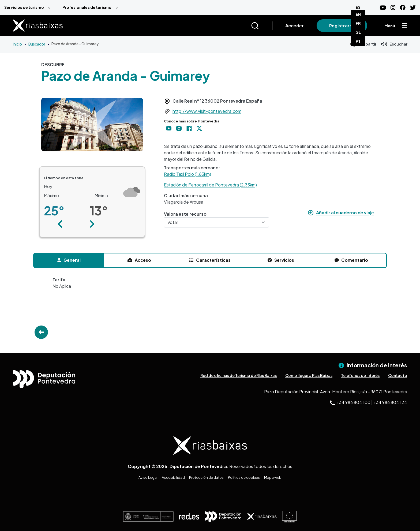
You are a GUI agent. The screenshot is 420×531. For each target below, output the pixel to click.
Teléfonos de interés (360, 375)
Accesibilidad (173, 477)
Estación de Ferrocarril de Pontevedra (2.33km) (210, 185)
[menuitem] (29, 8)
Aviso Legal (148, 477)
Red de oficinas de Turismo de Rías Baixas (239, 375)
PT (358, 41)
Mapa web (273, 477)
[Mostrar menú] (404, 26)
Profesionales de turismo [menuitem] (87, 7)
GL (358, 32)
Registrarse (342, 26)
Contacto (398, 375)
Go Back (41, 332)
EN (358, 14)
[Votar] (216, 222)
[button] (60, 224)
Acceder (295, 26)
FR (358, 23)
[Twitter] (413, 8)
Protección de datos (206, 477)
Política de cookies (244, 477)
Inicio (17, 44)
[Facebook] (403, 8)
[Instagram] (393, 8)
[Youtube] (383, 8)
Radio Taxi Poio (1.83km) (187, 174)
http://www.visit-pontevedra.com (207, 111)
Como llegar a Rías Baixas (309, 375)
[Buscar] (262, 26)
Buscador (37, 44)
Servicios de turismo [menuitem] (24, 7)
